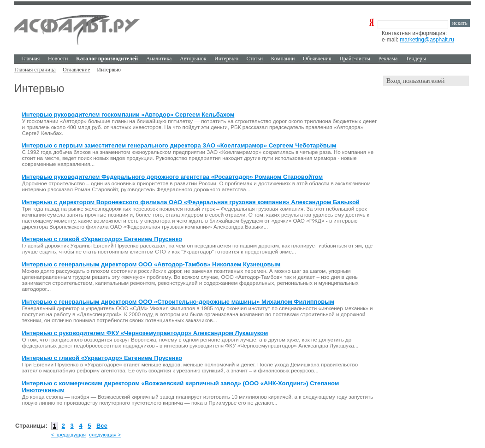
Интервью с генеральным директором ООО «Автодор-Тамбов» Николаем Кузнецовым (151, 264)
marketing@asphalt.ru (427, 40)
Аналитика (159, 59)
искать (460, 23)
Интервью (226, 59)
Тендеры (416, 59)
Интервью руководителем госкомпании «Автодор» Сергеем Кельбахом (128, 115)
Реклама (388, 59)
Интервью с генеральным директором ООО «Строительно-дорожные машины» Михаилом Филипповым (178, 302)
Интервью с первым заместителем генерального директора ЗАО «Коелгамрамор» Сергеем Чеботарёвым (179, 145)
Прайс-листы (355, 59)
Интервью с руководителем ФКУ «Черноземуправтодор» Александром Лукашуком (145, 333)
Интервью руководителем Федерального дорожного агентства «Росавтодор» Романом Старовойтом (172, 177)
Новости (58, 59)
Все (102, 426)
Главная (30, 59)
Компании (283, 59)
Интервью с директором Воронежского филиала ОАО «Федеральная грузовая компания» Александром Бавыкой (190, 202)
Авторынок (193, 59)
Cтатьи (255, 59)
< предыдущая (68, 435)
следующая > (105, 435)
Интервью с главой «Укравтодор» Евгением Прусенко (102, 239)
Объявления (317, 59)
